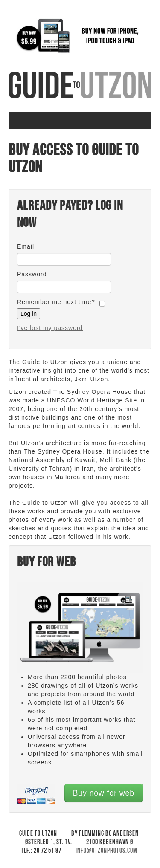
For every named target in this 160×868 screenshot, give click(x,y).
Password (32, 274)
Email (26, 246)
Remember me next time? (56, 302)
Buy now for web (104, 793)
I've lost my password (50, 328)
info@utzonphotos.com (106, 851)
